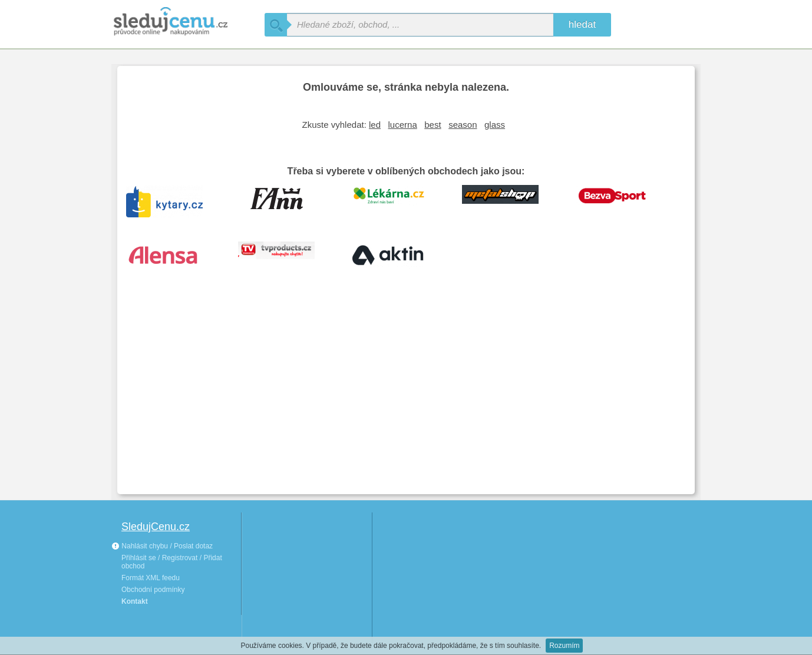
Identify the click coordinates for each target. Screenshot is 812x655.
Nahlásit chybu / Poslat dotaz (162, 546)
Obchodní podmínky (153, 590)
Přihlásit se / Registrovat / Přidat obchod (172, 562)
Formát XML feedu (151, 578)
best (433, 125)
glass (495, 125)
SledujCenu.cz (156, 527)
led (375, 125)
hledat (582, 24)
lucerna (403, 125)
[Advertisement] (406, 397)
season (463, 125)
